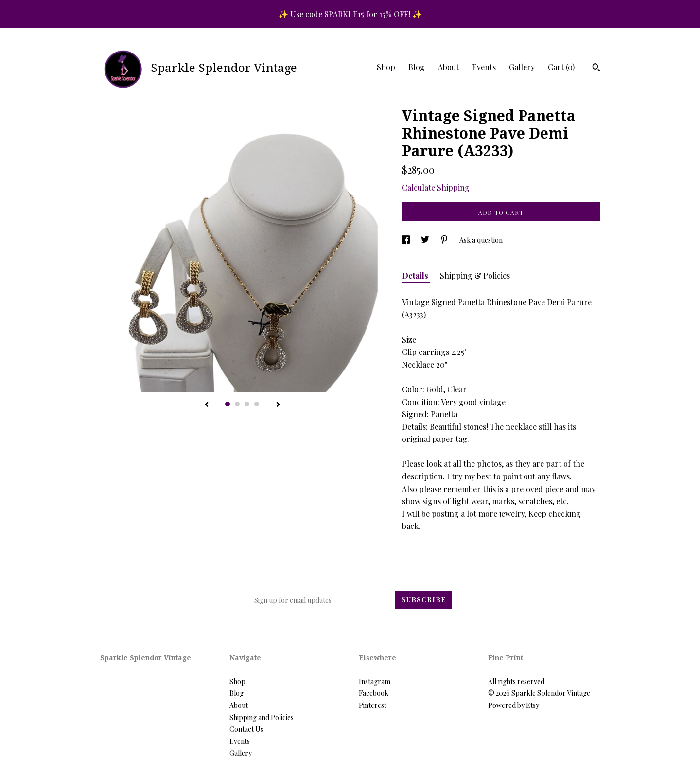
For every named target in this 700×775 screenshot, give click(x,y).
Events (484, 67)
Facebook (374, 693)
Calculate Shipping (436, 187)
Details (416, 275)
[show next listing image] (278, 405)
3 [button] (247, 404)
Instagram (375, 681)
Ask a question (481, 240)
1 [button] (227, 404)
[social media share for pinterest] (445, 240)
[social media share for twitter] (426, 240)
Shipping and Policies (262, 717)
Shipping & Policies (475, 275)
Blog (417, 67)
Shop (386, 67)
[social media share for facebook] (407, 240)
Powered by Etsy (514, 705)
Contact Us (246, 729)
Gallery (522, 67)
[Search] (596, 69)
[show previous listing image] (207, 405)
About (448, 67)
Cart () (561, 67)
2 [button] (237, 404)
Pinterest (373, 705)
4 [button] (257, 404)
